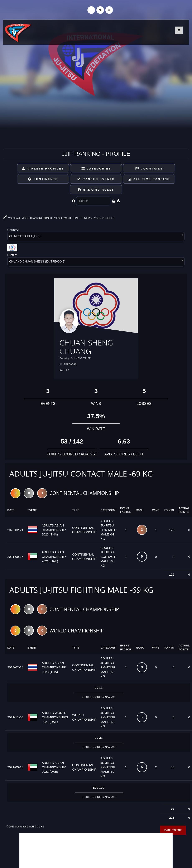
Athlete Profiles (43, 169)
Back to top (173, 830)
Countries (149, 169)
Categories (96, 169)
